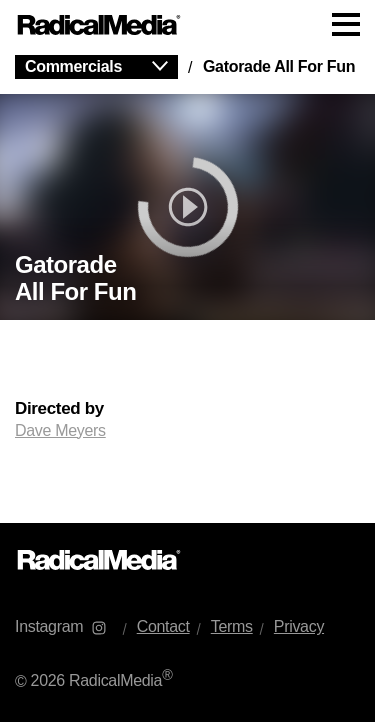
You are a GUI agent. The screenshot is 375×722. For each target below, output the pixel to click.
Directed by (59, 409)
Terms (232, 626)
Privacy (299, 626)
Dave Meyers (60, 430)
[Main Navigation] (187, 25)
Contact (163, 626)
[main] (187, 286)
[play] (187, 207)
